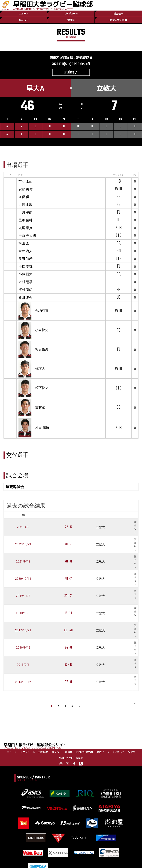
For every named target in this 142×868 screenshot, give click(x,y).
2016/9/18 (23, 648)
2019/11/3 (23, 596)
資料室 (71, 20)
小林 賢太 (26, 274)
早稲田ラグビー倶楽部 (71, 758)
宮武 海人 (26, 251)
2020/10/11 (23, 579)
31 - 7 (68, 544)
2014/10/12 (23, 682)
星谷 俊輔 (26, 220)
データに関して (116, 752)
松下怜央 (42, 388)
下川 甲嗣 (26, 212)
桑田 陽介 (26, 297)
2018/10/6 (23, 613)
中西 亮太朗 (27, 235)
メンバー (23, 20)
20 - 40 (68, 630)
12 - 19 (68, 613)
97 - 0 (68, 682)
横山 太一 (26, 243)
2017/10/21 (23, 630)
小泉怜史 (42, 330)
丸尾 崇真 (26, 228)
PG (135, 175)
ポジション (119, 175)
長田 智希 (26, 259)
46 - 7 (68, 579)
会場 (23, 515)
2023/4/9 (23, 527)
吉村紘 (40, 407)
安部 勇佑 (26, 189)
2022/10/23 (23, 544)
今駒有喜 (42, 311)
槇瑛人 (40, 369)
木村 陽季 (26, 282)
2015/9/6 (23, 665)
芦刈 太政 (26, 181)
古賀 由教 (26, 205)
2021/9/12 (23, 561)
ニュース (23, 14)
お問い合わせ (118, 20)
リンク (132, 752)
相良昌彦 (42, 349)
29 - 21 (68, 596)
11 (90, 706)
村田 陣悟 (42, 428)
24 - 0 (68, 648)
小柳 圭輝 (26, 267)
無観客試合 (84, 57)
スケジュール (71, 14)
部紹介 (100, 752)
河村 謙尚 (26, 290)
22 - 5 (68, 527)
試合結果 (118, 14)
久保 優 (24, 197)
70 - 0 (68, 561)
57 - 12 (68, 665)
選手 (21, 175)
